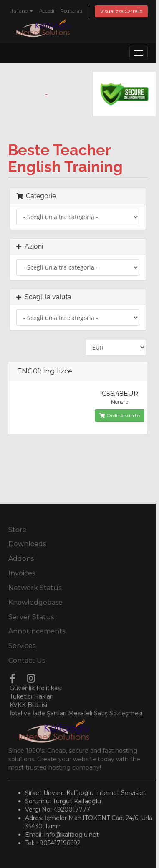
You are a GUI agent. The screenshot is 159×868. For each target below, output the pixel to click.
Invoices (22, 573)
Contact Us (27, 660)
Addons (21, 559)
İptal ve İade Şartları (38, 713)
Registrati (71, 11)
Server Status (31, 617)
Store (18, 530)
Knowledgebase (35, 602)
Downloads (27, 544)
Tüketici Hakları (32, 696)
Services (22, 646)
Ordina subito (120, 415)
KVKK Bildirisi (28, 705)
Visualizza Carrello (121, 11)
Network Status (35, 588)
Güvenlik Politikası (36, 688)
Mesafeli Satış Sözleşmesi (105, 713)
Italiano (22, 11)
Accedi (47, 11)
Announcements (37, 631)
